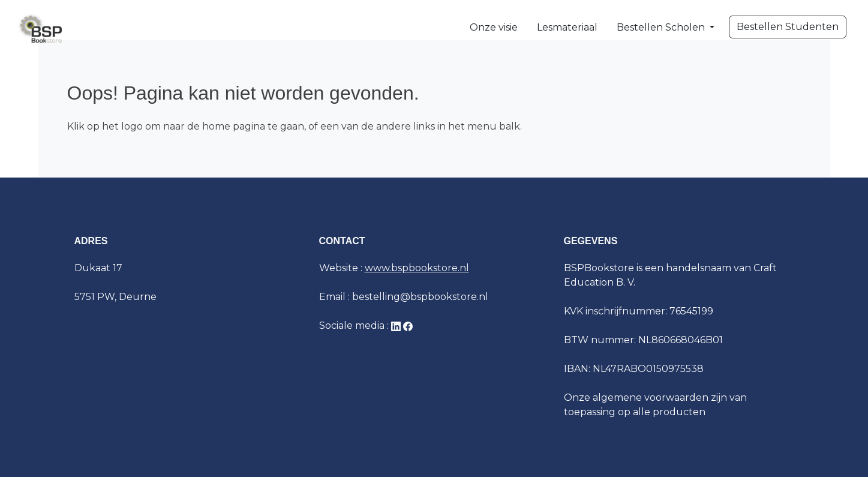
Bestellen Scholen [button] (662, 27)
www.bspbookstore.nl (417, 268)
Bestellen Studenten (788, 27)
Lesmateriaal (567, 27)
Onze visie (494, 27)
